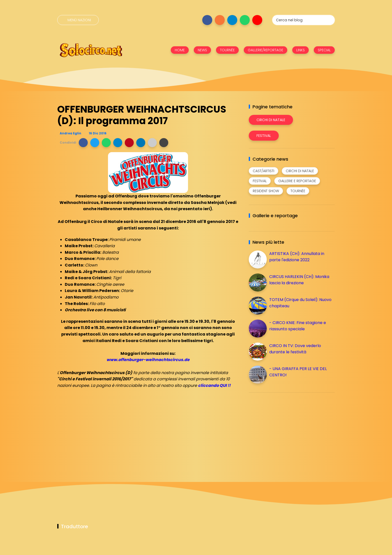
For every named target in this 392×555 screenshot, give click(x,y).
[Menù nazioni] (78, 20)
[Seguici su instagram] (220, 20)
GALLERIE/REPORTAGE (265, 50)
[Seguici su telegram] (232, 20)
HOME (180, 50)
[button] (83, 143)
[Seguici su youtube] (257, 20)
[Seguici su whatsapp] (245, 20)
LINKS (300, 50)
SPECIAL (324, 50)
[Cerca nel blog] (303, 20)
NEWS (202, 50)
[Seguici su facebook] (207, 20)
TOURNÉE (227, 50)
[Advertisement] (286, 431)
